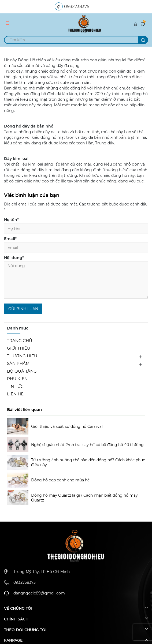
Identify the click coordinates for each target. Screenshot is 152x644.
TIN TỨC (15, 386)
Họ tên (11, 220)
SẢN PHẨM (18, 363)
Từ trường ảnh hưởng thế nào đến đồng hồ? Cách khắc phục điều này (88, 462)
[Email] (76, 248)
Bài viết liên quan (24, 409)
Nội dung (14, 258)
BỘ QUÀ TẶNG (22, 371)
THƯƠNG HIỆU (22, 356)
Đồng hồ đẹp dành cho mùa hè (60, 480)
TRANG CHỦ (20, 341)
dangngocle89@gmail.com (39, 593)
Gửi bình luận (23, 309)
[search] (76, 40)
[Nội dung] (76, 280)
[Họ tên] (76, 229)
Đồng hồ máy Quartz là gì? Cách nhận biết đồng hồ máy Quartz (84, 498)
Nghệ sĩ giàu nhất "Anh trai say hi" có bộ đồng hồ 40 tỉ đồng (87, 445)
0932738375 (77, 7)
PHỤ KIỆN (17, 379)
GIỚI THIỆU (19, 348)
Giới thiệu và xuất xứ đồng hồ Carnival (67, 426)
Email (10, 239)
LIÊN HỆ (15, 394)
